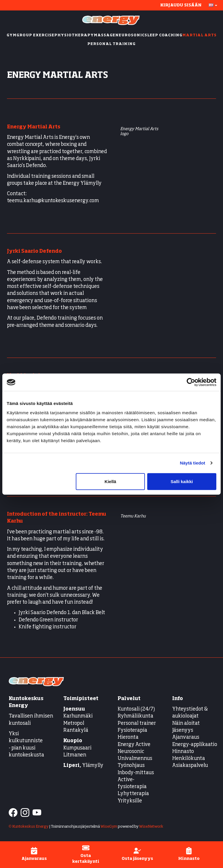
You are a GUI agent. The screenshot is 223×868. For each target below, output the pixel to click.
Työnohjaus (131, 766)
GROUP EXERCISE (35, 35)
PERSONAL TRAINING (111, 44)
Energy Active (134, 745)
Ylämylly (83, 766)
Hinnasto (183, 752)
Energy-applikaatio (195, 745)
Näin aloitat (186, 723)
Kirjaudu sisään (181, 5)
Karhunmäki (78, 716)
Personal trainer (137, 723)
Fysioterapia (132, 730)
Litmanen (75, 755)
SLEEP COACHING (163, 35)
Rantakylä (76, 730)
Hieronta (128, 737)
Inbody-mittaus (136, 773)
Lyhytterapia (133, 794)
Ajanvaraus (186, 737)
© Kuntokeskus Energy (29, 827)
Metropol (74, 723)
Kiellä (110, 481)
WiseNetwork (151, 827)
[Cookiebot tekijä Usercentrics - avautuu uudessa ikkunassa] (191, 382)
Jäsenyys (183, 730)
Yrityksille (130, 801)
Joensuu (74, 709)
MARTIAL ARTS (199, 35)
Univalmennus (135, 759)
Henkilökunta (189, 759)
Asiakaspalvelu (190, 766)
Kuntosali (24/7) (136, 709)
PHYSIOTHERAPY (74, 35)
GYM (12, 35)
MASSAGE (105, 35)
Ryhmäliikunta (136, 716)
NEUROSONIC (130, 35)
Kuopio (73, 741)
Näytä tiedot (193, 463)
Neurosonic (131, 752)
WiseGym (109, 827)
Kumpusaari (77, 748)
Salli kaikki (182, 481)
